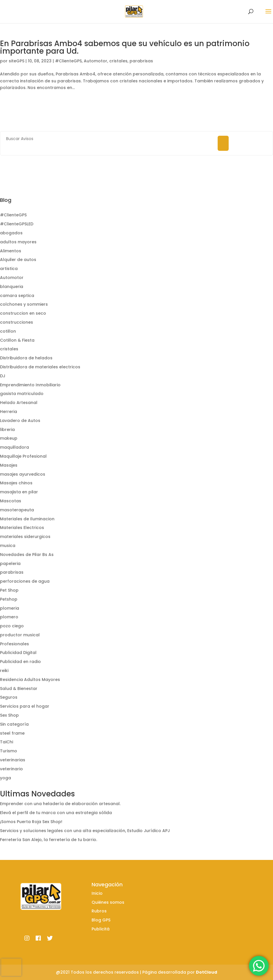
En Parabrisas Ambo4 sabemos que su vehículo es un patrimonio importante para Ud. (125, 47)
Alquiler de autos (18, 260)
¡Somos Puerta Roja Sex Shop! (31, 822)
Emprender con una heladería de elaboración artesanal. (60, 804)
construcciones (17, 322)
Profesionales (14, 644)
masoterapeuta (17, 510)
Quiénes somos (108, 902)
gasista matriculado (22, 394)
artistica (9, 269)
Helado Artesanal (19, 403)
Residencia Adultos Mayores (30, 680)
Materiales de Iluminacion (27, 519)
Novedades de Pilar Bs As (27, 555)
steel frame (12, 733)
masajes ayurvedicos (23, 474)
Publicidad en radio (20, 662)
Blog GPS (101, 920)
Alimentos (11, 251)
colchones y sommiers (24, 304)
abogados (11, 233)
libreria (7, 430)
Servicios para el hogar (25, 706)
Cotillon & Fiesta (17, 340)
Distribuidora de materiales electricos (40, 367)
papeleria (10, 564)
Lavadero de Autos (20, 421)
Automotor (95, 61)
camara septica (17, 296)
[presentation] (11, 967)
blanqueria (12, 287)
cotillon (8, 331)
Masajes (9, 465)
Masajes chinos (16, 483)
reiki (4, 671)
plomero (9, 617)
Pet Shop (9, 590)
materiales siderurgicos (25, 537)
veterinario (11, 769)
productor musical (20, 635)
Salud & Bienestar (19, 689)
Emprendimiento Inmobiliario (30, 385)
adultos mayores (18, 242)
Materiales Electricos (22, 528)
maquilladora (14, 447)
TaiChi (7, 742)
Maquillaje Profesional (23, 456)
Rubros (99, 911)
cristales (118, 61)
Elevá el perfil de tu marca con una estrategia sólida (56, 813)
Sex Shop (9, 715)
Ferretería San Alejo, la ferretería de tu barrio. (49, 840)
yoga (6, 778)
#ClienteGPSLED (17, 224)
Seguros (9, 697)
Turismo (9, 751)
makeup (9, 438)
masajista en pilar (19, 492)
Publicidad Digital (18, 653)
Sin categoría (14, 724)
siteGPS (17, 61)
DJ (3, 376)
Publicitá (101, 929)
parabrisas (141, 61)
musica (8, 546)
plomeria (10, 608)
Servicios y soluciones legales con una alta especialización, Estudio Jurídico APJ (85, 831)
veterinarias (13, 760)
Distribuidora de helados (26, 358)
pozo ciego (12, 626)
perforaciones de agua (25, 581)
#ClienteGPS (68, 61)
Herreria (9, 412)
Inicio (97, 893)
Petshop (9, 599)
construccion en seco (23, 313)
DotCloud (206, 972)
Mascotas (11, 501)
